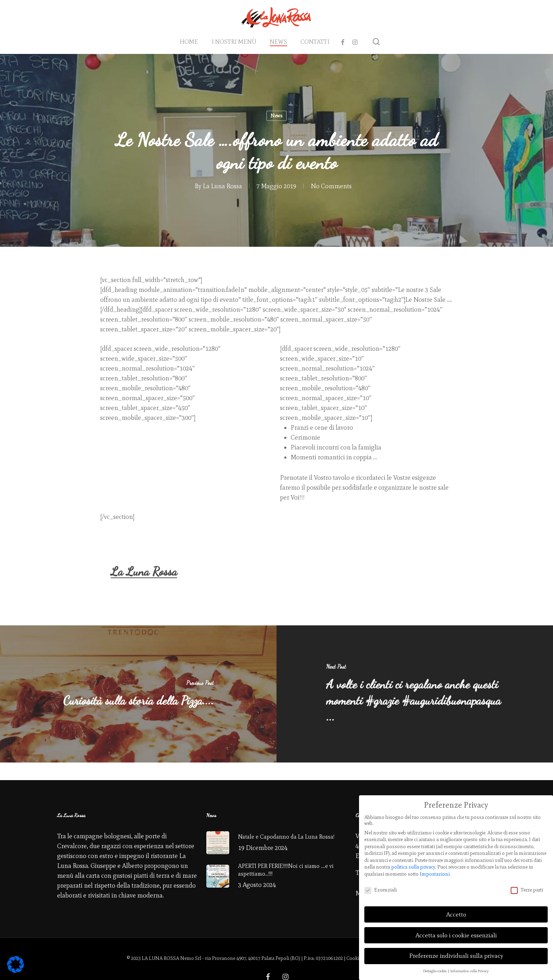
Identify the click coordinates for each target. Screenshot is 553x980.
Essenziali (381, 886)
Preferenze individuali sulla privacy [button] (456, 952)
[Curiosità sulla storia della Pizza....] (138, 694)
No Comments (331, 186)
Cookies (355, 958)
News (276, 116)
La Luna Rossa (222, 186)
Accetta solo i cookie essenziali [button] (456, 931)
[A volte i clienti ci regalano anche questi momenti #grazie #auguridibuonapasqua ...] (415, 694)
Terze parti (527, 886)
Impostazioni (435, 870)
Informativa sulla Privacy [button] (470, 967)
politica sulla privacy (413, 863)
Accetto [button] (456, 911)
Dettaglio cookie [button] (435, 967)
